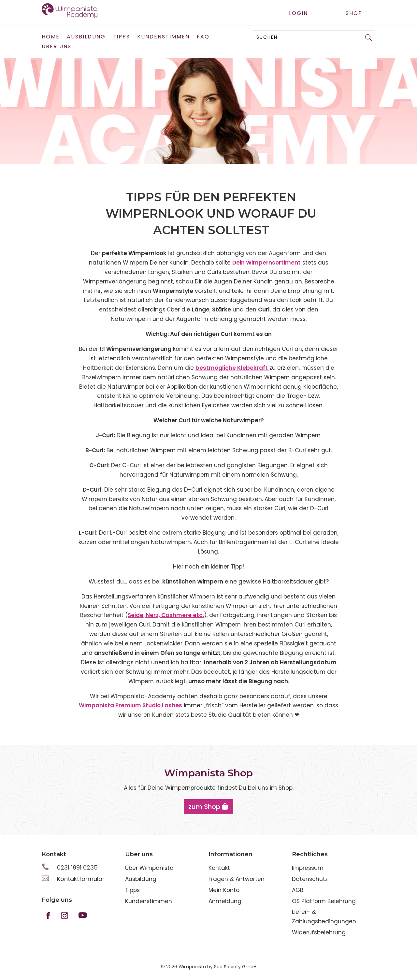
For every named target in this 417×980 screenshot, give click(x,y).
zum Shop (204, 807)
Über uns (57, 47)
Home (51, 37)
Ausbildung (86, 37)
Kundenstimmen (163, 37)
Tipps (121, 37)
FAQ (203, 37)
